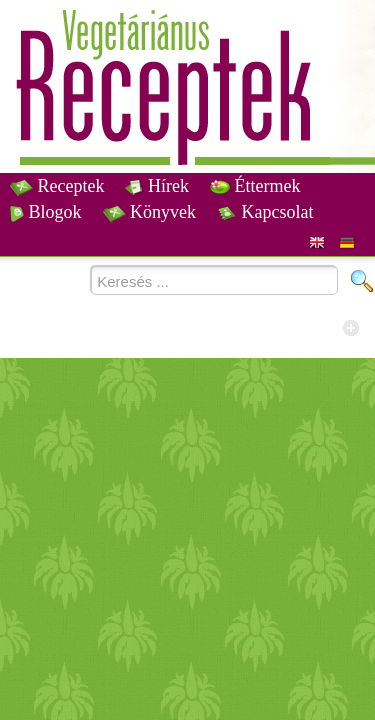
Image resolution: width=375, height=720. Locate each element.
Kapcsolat (265, 212)
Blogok (46, 212)
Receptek (57, 186)
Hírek (156, 186)
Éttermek (255, 186)
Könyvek (150, 212)
